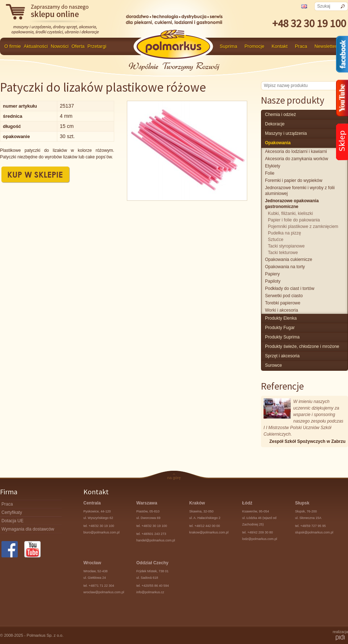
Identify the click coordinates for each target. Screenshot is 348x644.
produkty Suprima (282, 337)
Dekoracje (275, 124)
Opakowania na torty (285, 267)
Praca (301, 46)
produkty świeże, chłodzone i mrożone (302, 346)
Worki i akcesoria (281, 310)
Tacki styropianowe (286, 246)
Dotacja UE (13, 521)
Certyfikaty (12, 512)
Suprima (228, 46)
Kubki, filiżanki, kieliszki (290, 213)
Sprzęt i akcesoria (282, 356)
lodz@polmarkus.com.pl (260, 539)
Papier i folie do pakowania (294, 220)
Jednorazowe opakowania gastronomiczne (292, 204)
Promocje (254, 46)
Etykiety (273, 166)
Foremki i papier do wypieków (294, 180)
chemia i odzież (280, 115)
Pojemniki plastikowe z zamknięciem (303, 227)
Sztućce (276, 240)
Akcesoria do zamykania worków (297, 159)
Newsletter (325, 46)
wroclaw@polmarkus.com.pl (104, 592)
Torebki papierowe (283, 303)
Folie (270, 173)
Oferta (78, 46)
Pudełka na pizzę (284, 233)
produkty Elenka (281, 318)
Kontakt (279, 46)
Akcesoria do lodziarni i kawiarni (296, 151)
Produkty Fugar (280, 328)
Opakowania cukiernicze (289, 259)
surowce (274, 365)
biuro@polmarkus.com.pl (101, 532)
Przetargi (97, 46)
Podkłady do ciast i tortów (290, 288)
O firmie (13, 46)
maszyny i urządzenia (286, 133)
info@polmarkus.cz (150, 592)
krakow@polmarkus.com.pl (209, 532)
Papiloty (273, 281)
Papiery (272, 274)
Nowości (60, 46)
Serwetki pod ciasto (284, 296)
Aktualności (36, 46)
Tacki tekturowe (283, 253)
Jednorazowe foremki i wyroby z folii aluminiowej (300, 191)
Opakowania (278, 143)
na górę (174, 478)
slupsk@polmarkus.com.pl (314, 532)
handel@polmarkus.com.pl (156, 540)
